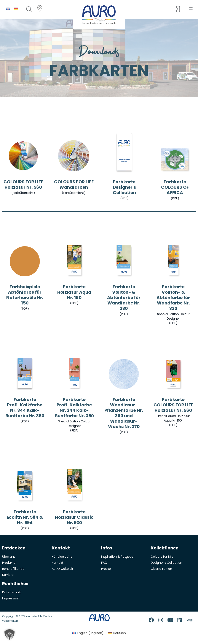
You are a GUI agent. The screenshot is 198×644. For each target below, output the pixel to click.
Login (191, 620)
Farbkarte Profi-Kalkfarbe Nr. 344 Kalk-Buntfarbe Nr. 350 (25, 408)
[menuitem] (8, 9)
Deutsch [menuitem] (119, 633)
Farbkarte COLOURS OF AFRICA (175, 187)
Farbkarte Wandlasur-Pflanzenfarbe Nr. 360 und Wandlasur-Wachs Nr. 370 (124, 413)
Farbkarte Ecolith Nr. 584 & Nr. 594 (25, 517)
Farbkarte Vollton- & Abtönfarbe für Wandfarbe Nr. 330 (124, 298)
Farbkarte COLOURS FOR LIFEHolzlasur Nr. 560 (173, 405)
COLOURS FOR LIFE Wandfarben (74, 184)
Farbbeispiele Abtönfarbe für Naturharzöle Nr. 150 (25, 295)
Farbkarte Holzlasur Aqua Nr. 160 (74, 292)
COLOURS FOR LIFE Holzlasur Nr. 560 (23, 184)
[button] (192, 9)
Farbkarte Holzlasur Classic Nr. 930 (74, 517)
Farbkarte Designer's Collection (124, 187)
